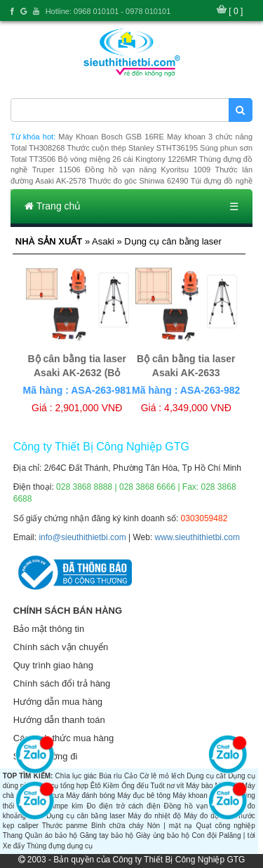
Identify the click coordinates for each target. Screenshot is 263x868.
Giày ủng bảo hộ (163, 835)
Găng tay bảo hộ (107, 835)
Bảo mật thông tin (49, 629)
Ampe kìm (66, 806)
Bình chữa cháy (117, 826)
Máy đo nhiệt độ (154, 816)
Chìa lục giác (76, 776)
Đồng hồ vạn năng (196, 806)
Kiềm (111, 786)
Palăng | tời (237, 835)
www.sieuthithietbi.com (197, 537)
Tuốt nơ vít (167, 786)
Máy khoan (190, 795)
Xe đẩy (14, 846)
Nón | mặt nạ (170, 826)
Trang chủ (53, 206)
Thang (13, 835)
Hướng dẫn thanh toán (59, 720)
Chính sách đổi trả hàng (62, 683)
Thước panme (65, 826)
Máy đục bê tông (144, 795)
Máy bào (199, 786)
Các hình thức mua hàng (63, 738)
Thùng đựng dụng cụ (60, 846)
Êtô (96, 786)
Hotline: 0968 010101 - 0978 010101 (108, 11)
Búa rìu (110, 776)
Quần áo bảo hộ (51, 835)
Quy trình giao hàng (53, 665)
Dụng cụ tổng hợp (60, 786)
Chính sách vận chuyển (61, 647)
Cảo (131, 776)
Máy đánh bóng (90, 795)
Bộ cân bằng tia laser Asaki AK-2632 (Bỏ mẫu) (76, 373)
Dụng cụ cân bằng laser (86, 816)
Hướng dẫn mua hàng (58, 702)
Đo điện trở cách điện (123, 806)
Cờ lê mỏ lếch (162, 776)
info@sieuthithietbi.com (82, 537)
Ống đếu (135, 786)
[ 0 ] (236, 11)
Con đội (204, 835)
